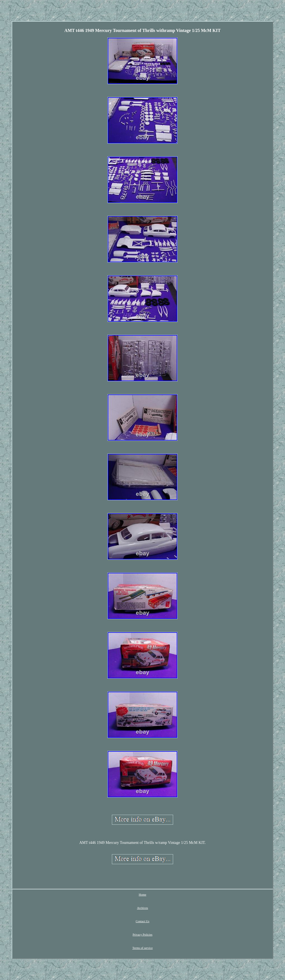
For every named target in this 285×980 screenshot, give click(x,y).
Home (143, 894)
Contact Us (142, 921)
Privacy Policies (142, 934)
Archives (142, 908)
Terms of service (142, 948)
